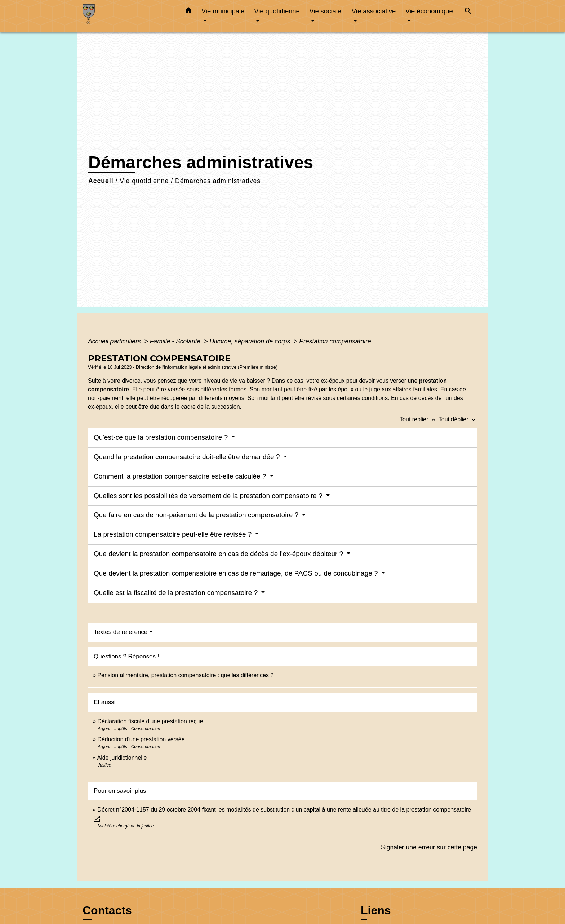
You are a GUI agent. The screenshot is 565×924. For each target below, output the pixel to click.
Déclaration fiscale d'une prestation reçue (150, 721)
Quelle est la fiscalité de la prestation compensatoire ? (177, 593)
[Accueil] (128, 16)
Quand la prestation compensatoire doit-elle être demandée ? (188, 457)
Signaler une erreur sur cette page (429, 847)
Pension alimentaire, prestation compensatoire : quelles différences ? (185, 675)
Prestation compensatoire (336, 341)
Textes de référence (121, 632)
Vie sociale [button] (325, 11)
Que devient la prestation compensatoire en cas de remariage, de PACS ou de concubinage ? (237, 573)
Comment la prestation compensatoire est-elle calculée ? (181, 476)
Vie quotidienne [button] (277, 11)
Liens (376, 910)
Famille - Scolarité (176, 341)
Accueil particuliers (115, 341)
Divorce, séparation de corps (251, 341)
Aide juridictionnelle (122, 758)
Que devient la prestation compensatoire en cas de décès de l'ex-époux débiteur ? (219, 554)
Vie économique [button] (429, 11)
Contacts (107, 910)
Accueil (101, 181)
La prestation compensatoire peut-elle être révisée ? (174, 534)
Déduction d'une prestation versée (141, 739)
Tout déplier (458, 419)
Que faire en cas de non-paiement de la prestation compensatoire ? (197, 515)
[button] (188, 12)
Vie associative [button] (374, 11)
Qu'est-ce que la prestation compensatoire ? (162, 437)
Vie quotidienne (144, 181)
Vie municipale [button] (223, 11)
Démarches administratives (218, 181)
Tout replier (419, 419)
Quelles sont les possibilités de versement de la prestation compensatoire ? (209, 496)
